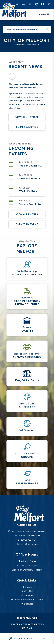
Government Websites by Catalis (27, 626)
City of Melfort (14, 11)
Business (29, 604)
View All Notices (27, 117)
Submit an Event (27, 224)
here (23, 101)
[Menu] (44, 14)
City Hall (29, 591)
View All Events (27, 214)
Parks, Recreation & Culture (29, 600)
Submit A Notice (27, 127)
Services (29, 595)
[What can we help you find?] (27, 30)
